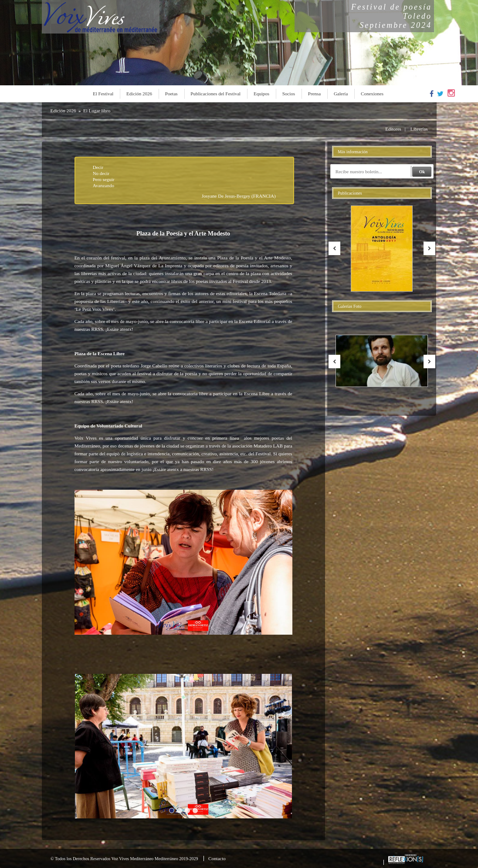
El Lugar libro (97, 111)
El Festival (103, 94)
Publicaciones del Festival (215, 94)
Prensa (314, 94)
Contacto (217, 858)
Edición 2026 (139, 94)
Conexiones (372, 94)
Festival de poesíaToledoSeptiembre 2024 (392, 16)
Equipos (261, 94)
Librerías (419, 129)
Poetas (171, 94)
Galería (341, 94)
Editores (393, 129)
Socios (289, 94)
